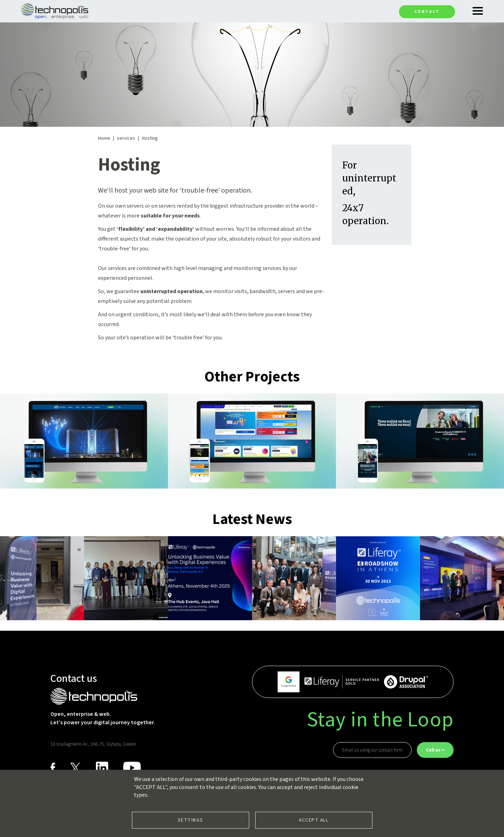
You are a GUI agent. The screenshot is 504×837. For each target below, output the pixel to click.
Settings (191, 820)
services (126, 138)
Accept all (314, 820)
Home (104, 138)
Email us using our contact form (372, 750)
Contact (427, 12)
